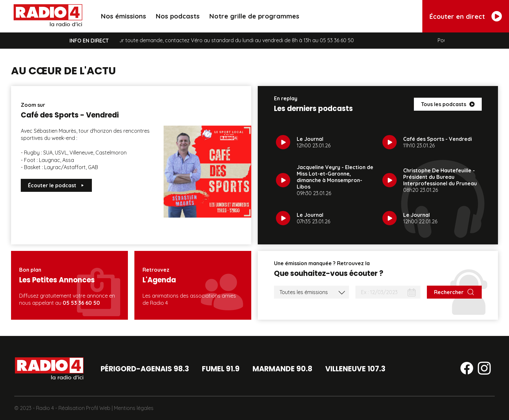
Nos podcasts (178, 16)
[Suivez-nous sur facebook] (467, 369)
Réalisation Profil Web (84, 408)
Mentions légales (134, 408)
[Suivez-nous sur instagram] (484, 369)
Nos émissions (124, 16)
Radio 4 (45, 408)
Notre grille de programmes (254, 16)
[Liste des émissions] (311, 292)
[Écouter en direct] (466, 16)
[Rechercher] (454, 292)
